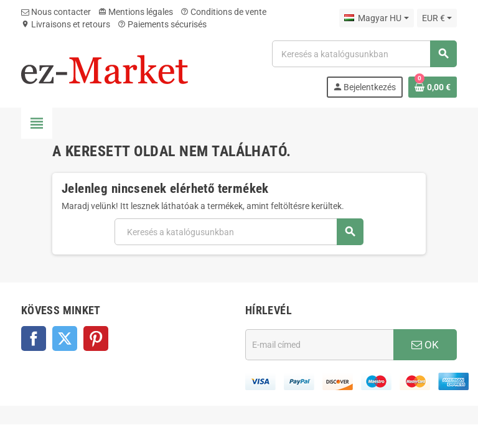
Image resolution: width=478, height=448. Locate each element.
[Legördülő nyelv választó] (376, 18)
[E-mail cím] (319, 345)
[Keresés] (364, 54)
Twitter (65, 338)
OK (425, 345)
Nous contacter (56, 12)
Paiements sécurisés (162, 24)
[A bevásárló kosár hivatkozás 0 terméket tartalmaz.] (433, 87)
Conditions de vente (223, 12)
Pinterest (96, 338)
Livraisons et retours (66, 24)
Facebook (34, 338)
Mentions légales (136, 12)
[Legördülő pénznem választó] (437, 18)
